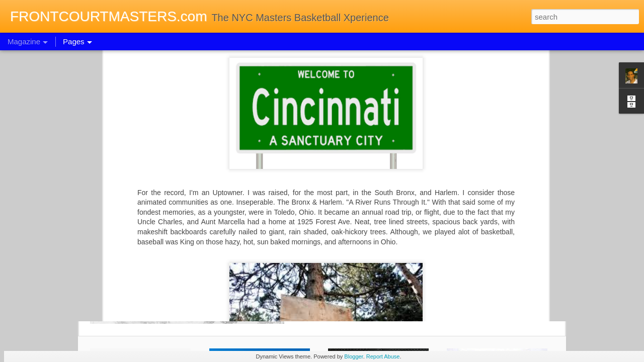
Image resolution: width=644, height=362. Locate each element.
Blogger (353, 356)
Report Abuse (383, 356)
